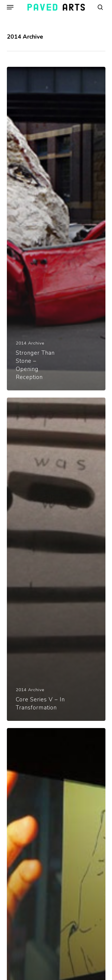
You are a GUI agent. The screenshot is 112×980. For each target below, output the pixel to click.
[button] (10, 7)
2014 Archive (30, 343)
